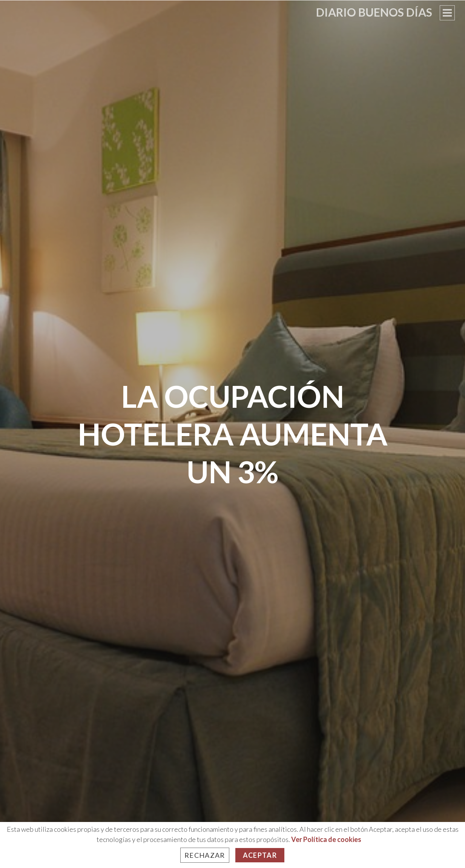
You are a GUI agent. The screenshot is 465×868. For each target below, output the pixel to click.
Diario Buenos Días (374, 12)
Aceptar (260, 855)
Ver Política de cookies (326, 839)
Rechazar (205, 855)
